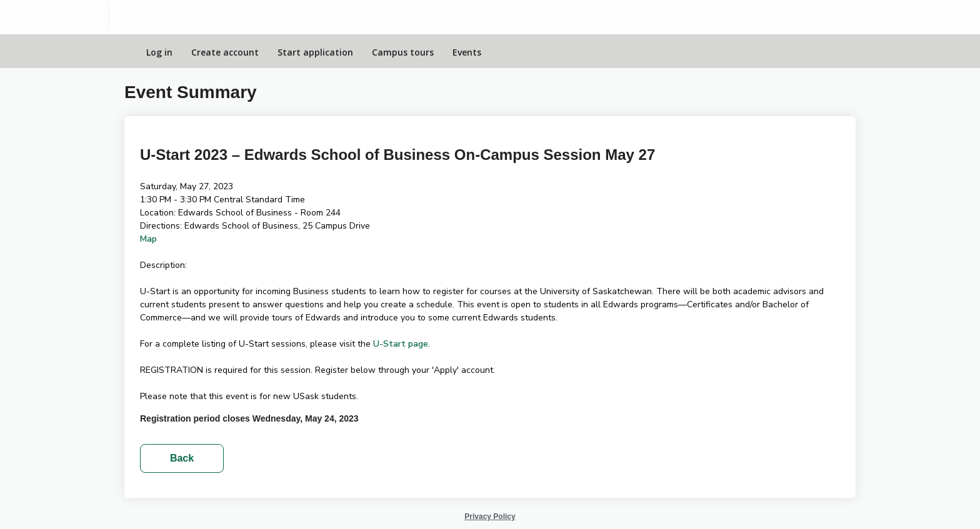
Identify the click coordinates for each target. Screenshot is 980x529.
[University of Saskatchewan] (54, 17)
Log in (159, 52)
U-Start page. (402, 344)
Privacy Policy (490, 517)
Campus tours (403, 52)
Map (148, 239)
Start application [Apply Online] (315, 52)
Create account (225, 52)
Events (467, 52)
